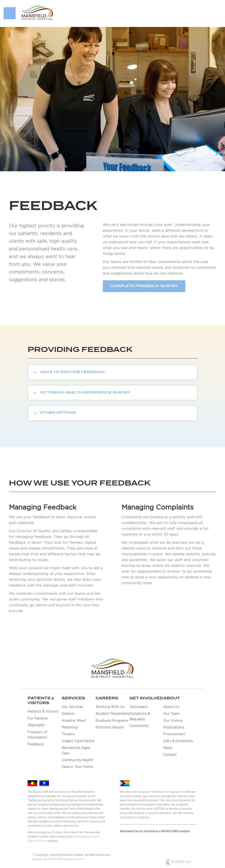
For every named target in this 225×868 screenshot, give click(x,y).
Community (139, 726)
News (168, 748)
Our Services (72, 707)
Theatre (68, 734)
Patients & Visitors (43, 711)
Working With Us (110, 707)
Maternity (70, 727)
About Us (171, 707)
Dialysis (68, 714)
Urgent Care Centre (78, 741)
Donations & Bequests (140, 716)
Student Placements (112, 714)
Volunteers (139, 707)
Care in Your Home (77, 767)
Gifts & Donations (178, 741)
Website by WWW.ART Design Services (58, 859)
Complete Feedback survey (144, 286)
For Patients (38, 718)
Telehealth (36, 725)
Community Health (77, 760)
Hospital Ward (74, 721)
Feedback (36, 744)
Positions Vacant (110, 727)
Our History (173, 721)
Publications (174, 727)
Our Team (171, 714)
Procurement (174, 734)
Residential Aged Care (76, 750)
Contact (170, 755)
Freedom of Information (37, 735)
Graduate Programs (112, 721)
